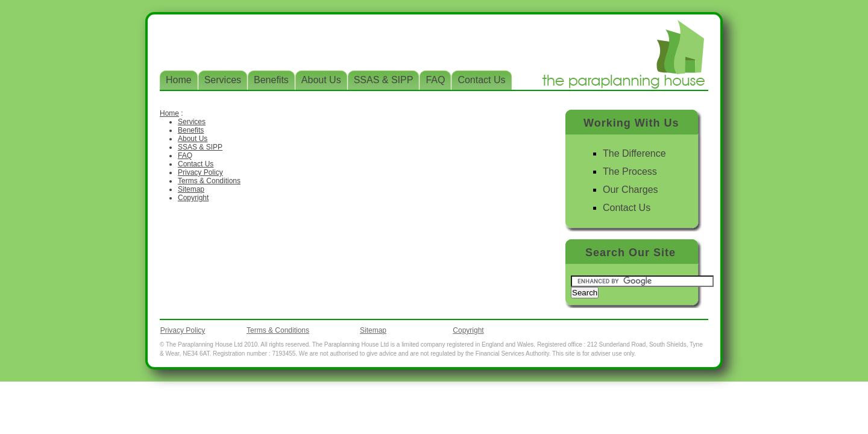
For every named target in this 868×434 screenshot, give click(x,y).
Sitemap (191, 189)
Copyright (193, 198)
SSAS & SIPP (200, 147)
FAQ (185, 156)
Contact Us (196, 164)
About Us (193, 139)
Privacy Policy (200, 172)
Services (192, 122)
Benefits (191, 130)
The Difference (634, 153)
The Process (630, 171)
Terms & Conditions (209, 181)
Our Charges (631, 190)
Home (169, 113)
